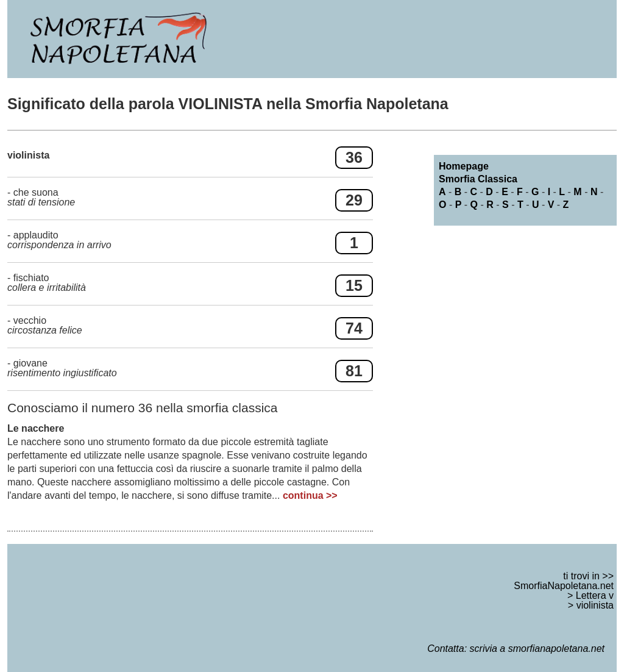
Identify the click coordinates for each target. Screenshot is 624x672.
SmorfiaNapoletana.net (564, 586)
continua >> (310, 495)
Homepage (464, 166)
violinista (595, 605)
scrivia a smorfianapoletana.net (537, 649)
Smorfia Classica (478, 179)
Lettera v (595, 595)
